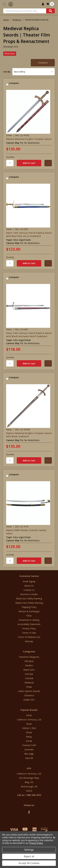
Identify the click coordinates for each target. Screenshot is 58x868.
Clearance (29, 695)
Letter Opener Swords (29, 691)
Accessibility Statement (29, 624)
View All (29, 758)
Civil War (29, 674)
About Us (29, 586)
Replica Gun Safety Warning (29, 603)
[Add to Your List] (48, 163)
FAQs (29, 616)
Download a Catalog (29, 620)
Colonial (29, 678)
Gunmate (29, 749)
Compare (43, 63)
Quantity (10, 157)
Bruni (29, 724)
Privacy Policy (29, 628)
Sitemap (29, 641)
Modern (29, 665)
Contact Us (29, 590)
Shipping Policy (29, 607)
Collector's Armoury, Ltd (29, 720)
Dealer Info (29, 700)
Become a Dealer (29, 594)
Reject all (29, 856)
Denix (29, 715)
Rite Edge (29, 754)
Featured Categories (29, 657)
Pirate (29, 687)
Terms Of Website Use (29, 637)
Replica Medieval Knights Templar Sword (29, 139)
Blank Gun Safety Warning (29, 599)
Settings (29, 850)
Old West (29, 661)
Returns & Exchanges (29, 611)
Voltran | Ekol (29, 728)
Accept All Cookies (29, 863)
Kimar (29, 732)
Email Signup (29, 581)
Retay (29, 737)
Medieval (29, 683)
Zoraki (29, 741)
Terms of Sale (29, 633)
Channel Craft (29, 745)
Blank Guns (29, 670)
